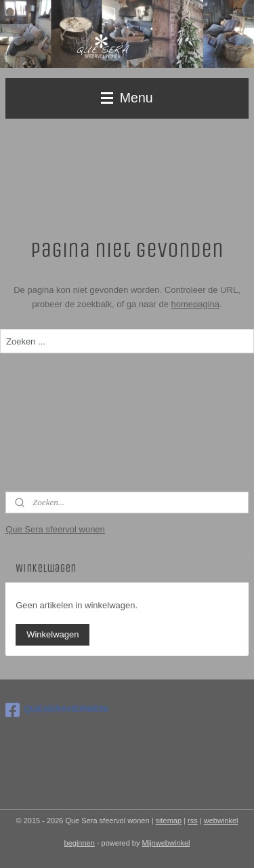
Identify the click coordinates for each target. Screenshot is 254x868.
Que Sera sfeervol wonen (55, 529)
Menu (127, 98)
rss (193, 821)
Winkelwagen (52, 634)
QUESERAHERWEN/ (57, 710)
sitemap (169, 821)
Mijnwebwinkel (166, 843)
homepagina (196, 304)
